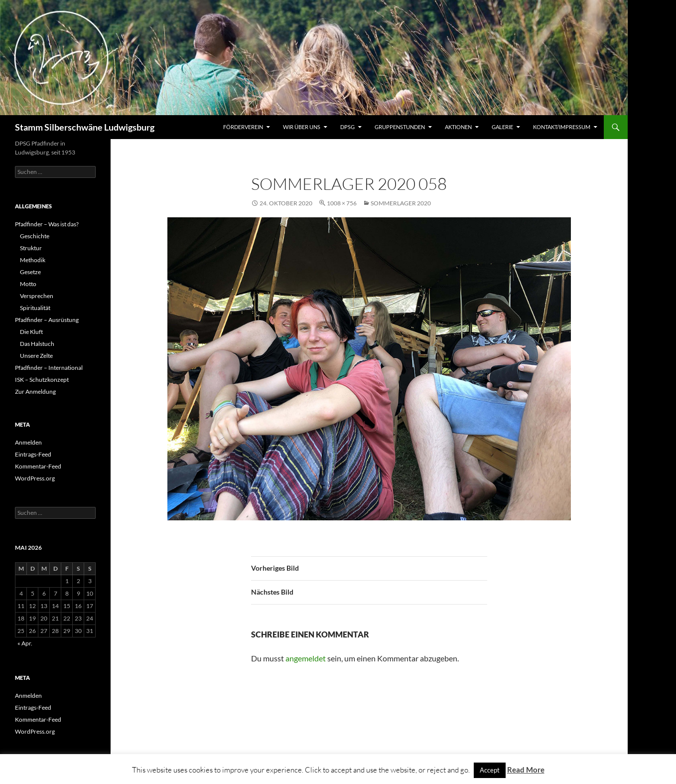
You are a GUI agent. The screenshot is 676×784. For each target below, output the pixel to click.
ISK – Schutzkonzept (42, 380)
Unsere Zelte (36, 356)
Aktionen (458, 127)
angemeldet (306, 658)
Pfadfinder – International (49, 368)
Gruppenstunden (400, 127)
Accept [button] (490, 770)
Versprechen (37, 296)
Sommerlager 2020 (401, 203)
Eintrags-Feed (33, 454)
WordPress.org (35, 478)
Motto (28, 284)
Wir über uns (302, 127)
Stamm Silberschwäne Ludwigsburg (85, 127)
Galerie (502, 127)
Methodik (33, 260)
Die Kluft (31, 332)
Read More (526, 770)
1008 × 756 (342, 203)
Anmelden (28, 442)
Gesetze (30, 272)
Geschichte (35, 236)
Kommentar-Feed (38, 466)
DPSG (347, 127)
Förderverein (243, 127)
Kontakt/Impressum (562, 127)
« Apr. (25, 643)
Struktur (31, 248)
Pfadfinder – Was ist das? (47, 224)
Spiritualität (35, 308)
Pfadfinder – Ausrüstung (47, 320)
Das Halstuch (37, 344)
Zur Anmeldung (35, 392)
